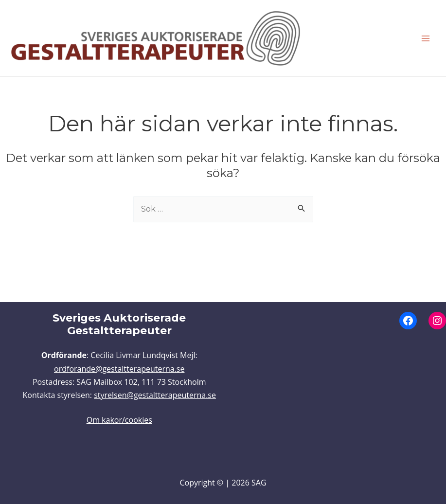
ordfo (64, 369)
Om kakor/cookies (119, 420)
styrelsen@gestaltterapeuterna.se (155, 395)
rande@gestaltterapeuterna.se (129, 369)
